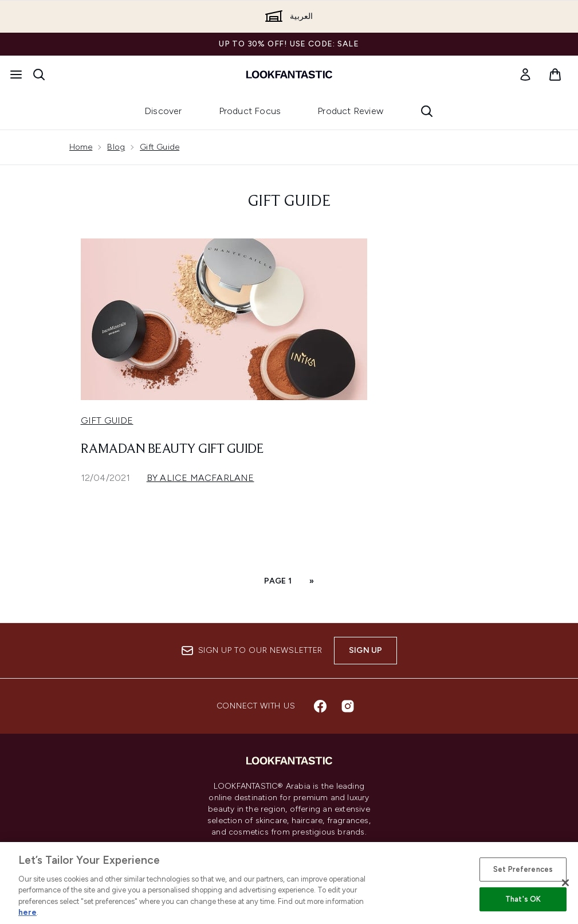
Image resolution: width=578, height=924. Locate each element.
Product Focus (250, 111)
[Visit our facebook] (320, 706)
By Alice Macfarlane (200, 478)
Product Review (350, 111)
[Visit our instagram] (348, 706)
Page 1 (278, 581)
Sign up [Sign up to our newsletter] (365, 650)
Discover (163, 111)
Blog (116, 147)
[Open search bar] (39, 75)
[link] (525, 75)
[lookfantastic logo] (289, 75)
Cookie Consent (289, 854)
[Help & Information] (289, 887)
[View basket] (555, 75)
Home (81, 147)
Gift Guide (160, 147)
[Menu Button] (16, 75)
